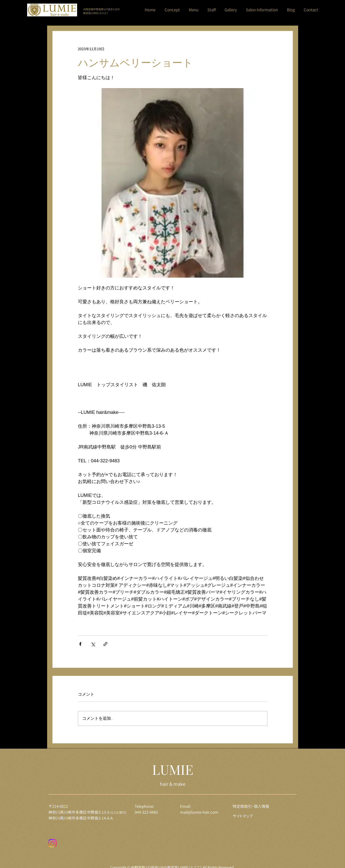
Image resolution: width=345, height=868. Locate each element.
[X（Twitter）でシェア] (93, 644)
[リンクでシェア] (105, 644)
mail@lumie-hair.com (199, 812)
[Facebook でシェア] (80, 644)
